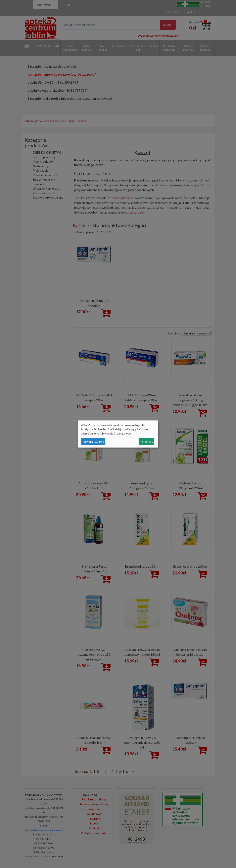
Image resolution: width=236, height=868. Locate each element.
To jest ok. (146, 442)
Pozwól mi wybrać (93, 442)
